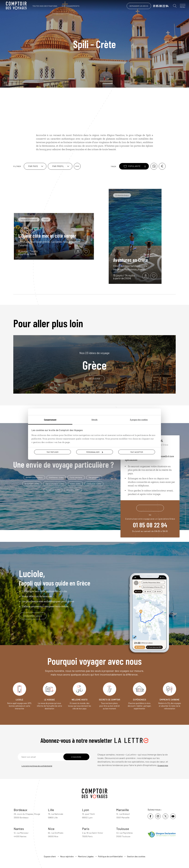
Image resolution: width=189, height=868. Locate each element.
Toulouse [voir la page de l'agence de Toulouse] (123, 829)
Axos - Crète (75, 484)
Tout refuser (52, 452)
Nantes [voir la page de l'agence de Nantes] (19, 829)
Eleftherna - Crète (56, 477)
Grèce (94, 361)
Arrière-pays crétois (34, 477)
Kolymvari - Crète (32, 484)
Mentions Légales (86, 856)
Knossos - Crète (73, 490)
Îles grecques (94, 477)
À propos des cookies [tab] (139, 420)
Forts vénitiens (76, 477)
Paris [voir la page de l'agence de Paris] (86, 829)
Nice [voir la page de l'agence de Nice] (51, 829)
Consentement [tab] (50, 420)
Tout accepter (137, 452)
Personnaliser (95, 452)
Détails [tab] (94, 420)
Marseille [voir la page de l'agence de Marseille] (123, 810)
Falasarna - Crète (94, 484)
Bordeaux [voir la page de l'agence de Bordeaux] (21, 810)
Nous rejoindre (67, 856)
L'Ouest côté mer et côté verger (47, 236)
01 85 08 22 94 (158, 6)
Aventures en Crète (131, 260)
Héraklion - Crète (53, 490)
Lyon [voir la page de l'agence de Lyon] (86, 810)
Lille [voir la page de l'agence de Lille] (51, 810)
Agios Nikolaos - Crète (55, 484)
